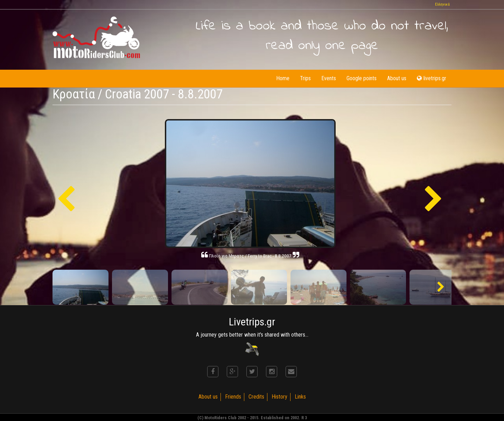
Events (329, 78)
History (279, 397)
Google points (362, 78)
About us (397, 78)
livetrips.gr (432, 78)
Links (300, 397)
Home (283, 78)
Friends (233, 397)
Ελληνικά (442, 4)
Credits (256, 397)
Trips (305, 78)
